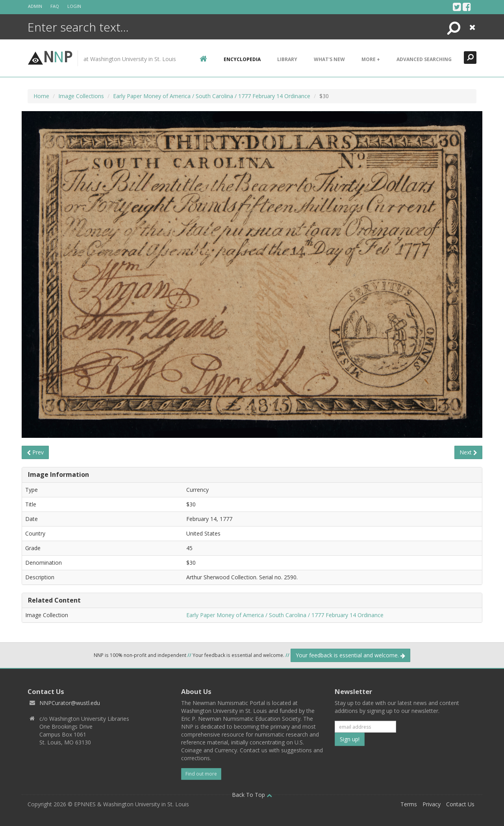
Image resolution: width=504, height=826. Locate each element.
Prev (35, 452)
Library (287, 59)
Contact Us (460, 804)
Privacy (432, 804)
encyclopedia (242, 59)
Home (41, 96)
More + (371, 59)
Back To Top (252, 795)
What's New (329, 59)
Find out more (201, 774)
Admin (35, 6)
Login (74, 6)
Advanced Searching (424, 59)
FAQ (55, 6)
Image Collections (81, 96)
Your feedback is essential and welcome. (350, 655)
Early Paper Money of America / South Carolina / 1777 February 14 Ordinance (212, 96)
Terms (409, 804)
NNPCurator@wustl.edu (70, 703)
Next (468, 452)
